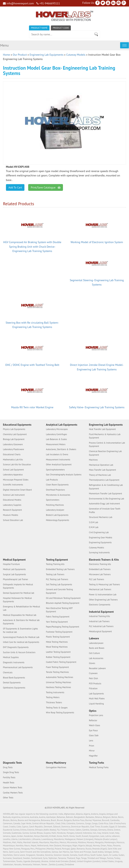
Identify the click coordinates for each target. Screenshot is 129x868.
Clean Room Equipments (57, 485)
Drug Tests (8, 767)
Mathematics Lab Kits (13, 460)
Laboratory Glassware (13, 444)
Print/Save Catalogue (45, 187)
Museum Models (11, 515)
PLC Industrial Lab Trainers (101, 626)
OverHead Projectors (55, 490)
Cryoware (93, 673)
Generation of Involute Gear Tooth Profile (105, 510)
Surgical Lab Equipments (14, 574)
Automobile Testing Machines (60, 677)
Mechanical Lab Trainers (100, 589)
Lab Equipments (96, 694)
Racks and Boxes (97, 648)
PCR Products (95, 684)
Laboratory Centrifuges (56, 434)
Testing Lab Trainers (55, 574)
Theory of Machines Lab (100, 475)
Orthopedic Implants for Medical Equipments (18, 586)
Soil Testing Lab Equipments (59, 584)
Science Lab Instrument (14, 495)
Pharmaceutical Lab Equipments (18, 668)
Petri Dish (93, 678)
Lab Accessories (96, 658)
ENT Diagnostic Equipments (16, 647)
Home (6, 55)
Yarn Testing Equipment (57, 622)
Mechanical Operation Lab (101, 465)
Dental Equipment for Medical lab (19, 593)
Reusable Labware (97, 668)
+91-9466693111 (48, 3)
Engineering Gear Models (101, 537)
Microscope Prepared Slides (16, 480)
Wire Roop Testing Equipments (60, 713)
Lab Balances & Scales (56, 439)
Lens (91, 741)
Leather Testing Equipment (58, 652)
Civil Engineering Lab (99, 532)
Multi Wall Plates (97, 699)
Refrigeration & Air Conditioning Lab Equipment (106, 487)
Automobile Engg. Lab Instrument (104, 504)
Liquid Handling (96, 704)
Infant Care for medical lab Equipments (21, 642)
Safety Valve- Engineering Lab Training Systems (97, 407)
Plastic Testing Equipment (58, 637)
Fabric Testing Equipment (58, 617)
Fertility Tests (9, 777)
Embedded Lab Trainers (100, 569)
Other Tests (8, 798)
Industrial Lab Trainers (99, 621)
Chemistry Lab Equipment (15, 434)
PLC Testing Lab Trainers (57, 579)
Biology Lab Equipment (14, 439)
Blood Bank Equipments (14, 678)
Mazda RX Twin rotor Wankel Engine (32, 407)
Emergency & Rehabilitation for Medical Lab (21, 608)
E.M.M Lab (94, 527)
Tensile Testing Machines (57, 672)
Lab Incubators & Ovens (57, 454)
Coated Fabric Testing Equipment (61, 662)
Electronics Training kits (100, 564)
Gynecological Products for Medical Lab (21, 637)
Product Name (39, 28)
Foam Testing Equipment (57, 667)
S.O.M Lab (93, 522)
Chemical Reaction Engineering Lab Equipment (105, 453)
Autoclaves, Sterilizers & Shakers (61, 449)
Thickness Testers (54, 702)
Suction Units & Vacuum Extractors (19, 652)
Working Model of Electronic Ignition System (97, 242)
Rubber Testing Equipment (58, 657)
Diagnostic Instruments (14, 662)
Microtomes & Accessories (58, 495)
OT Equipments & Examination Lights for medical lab (20, 630)
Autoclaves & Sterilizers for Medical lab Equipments (21, 622)
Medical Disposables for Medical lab (20, 615)
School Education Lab (13, 520)
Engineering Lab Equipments (46, 55)
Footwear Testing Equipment (59, 632)
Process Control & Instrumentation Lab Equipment (107, 445)
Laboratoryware (96, 643)
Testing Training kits (55, 564)
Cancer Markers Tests (13, 787)
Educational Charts (12, 454)
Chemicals (8, 672)
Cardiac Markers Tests (13, 793)
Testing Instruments (55, 692)
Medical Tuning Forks (99, 767)
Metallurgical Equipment (100, 631)
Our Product (20, 55)
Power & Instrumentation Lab (103, 595)
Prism (92, 746)
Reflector (93, 720)
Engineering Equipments (100, 542)
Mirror (92, 751)
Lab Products (52, 480)
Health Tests (9, 783)
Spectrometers (53, 500)
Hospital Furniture (11, 564)
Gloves (92, 663)
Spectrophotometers (55, 470)
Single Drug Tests (11, 772)
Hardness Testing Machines (58, 687)
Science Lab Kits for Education (17, 464)
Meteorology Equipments (57, 520)
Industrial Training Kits (99, 616)
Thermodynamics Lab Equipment (104, 480)
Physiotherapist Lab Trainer (15, 579)
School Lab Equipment (13, 470)
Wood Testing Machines (57, 647)
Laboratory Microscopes (57, 429)
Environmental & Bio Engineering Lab (107, 499)
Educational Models (12, 500)
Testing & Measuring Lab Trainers (104, 584)
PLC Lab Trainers (96, 579)
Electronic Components (100, 605)
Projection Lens (96, 715)
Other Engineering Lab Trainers (103, 600)
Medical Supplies (11, 657)
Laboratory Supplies (12, 505)
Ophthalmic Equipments (14, 688)
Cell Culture (94, 653)
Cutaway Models (76, 55)
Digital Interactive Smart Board (17, 490)
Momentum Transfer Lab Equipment (105, 493)
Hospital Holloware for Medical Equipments (17, 600)
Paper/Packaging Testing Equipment (63, 627)
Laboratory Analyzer (55, 510)
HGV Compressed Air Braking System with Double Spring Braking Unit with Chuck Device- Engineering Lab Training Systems (32, 247)
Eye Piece (93, 730)
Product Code (61, 28)
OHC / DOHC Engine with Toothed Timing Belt (32, 365)
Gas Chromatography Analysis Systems (64, 475)
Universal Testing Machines (58, 682)
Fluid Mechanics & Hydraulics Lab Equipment (105, 436)
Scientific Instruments (13, 485)
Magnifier (93, 756)
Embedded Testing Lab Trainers (60, 569)
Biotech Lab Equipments (57, 515)
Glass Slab (94, 735)
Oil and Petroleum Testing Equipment (63, 598)
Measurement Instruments (58, 460)
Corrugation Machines (56, 767)
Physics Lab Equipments (14, 429)
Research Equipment (12, 510)
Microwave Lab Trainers (100, 574)
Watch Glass (94, 725)
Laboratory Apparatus (13, 475)
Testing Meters (53, 697)
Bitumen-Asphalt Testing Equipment (63, 603)
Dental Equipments (12, 683)
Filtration (93, 688)
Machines (93, 460)
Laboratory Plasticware (14, 449)
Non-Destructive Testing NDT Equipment (59, 610)
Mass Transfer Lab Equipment (102, 470)
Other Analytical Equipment (59, 464)
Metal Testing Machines (57, 642)
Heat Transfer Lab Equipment (102, 429)
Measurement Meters (56, 444)
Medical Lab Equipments (14, 569)
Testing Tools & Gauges (57, 708)
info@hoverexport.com (18, 3)
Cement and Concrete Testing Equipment (59, 591)
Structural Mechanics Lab (101, 517)
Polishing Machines (55, 505)
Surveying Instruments (99, 552)
